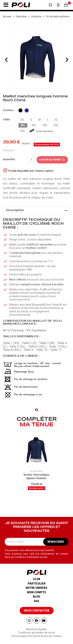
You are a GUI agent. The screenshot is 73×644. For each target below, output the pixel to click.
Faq (36, 601)
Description (15, 211)
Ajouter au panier (52, 160)
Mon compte (37, 592)
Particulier (37, 584)
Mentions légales (36, 629)
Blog (36, 597)
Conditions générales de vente (36, 633)
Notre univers (36, 588)
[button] (6, 5)
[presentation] (6, 60)
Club (36, 579)
